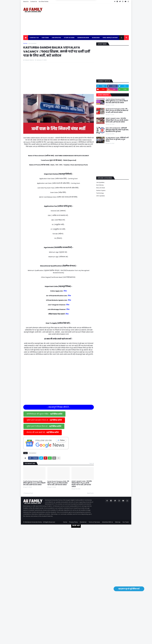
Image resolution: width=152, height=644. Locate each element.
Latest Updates (103, 95)
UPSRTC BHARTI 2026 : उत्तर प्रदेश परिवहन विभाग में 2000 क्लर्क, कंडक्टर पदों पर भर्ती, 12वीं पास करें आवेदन (82, 484)
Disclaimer (83, 522)
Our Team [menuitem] (45, 38)
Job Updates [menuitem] (56, 38)
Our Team (126, 522)
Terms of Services (94, 522)
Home (25, 43)
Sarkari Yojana (101, 190)
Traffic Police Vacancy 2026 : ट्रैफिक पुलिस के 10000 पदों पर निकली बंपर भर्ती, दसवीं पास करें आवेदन (34, 483)
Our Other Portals (44, 2)
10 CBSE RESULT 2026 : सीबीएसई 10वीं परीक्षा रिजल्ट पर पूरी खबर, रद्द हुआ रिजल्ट (117, 139)
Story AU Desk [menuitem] (69, 38)
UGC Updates (101, 196)
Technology (100, 193)
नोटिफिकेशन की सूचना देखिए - (44, 414)
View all (92, 463)
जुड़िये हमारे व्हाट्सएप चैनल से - (44, 420)
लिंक (65, 291)
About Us (26, 2)
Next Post (90, 493)
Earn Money (100, 185)
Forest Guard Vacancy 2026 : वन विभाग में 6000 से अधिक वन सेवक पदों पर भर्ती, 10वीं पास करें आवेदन (58, 483)
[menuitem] (26, 38)
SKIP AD (76, 525)
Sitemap (118, 522)
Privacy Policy (73, 522)
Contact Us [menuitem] (34, 38)
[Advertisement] (94, 19)
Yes (85, 11)
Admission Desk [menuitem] (83, 38)
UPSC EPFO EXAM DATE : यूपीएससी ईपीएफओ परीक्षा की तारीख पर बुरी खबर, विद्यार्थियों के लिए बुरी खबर (117, 130)
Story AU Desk (101, 188)
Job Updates (32, 43)
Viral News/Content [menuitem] (110, 38)
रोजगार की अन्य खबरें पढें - (43, 432)
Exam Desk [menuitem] (96, 38)
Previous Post (28, 493)
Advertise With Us (108, 522)
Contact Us (34, 2)
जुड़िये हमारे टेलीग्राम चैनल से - (44, 426)
